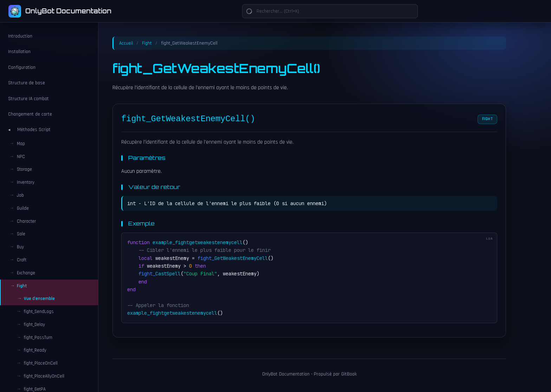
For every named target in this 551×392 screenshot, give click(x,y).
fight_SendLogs (39, 312)
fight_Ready (35, 350)
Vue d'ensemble (39, 299)
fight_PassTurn (38, 338)
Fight (147, 43)
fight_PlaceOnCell (41, 363)
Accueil (126, 43)
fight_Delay (34, 325)
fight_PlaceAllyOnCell (44, 376)
